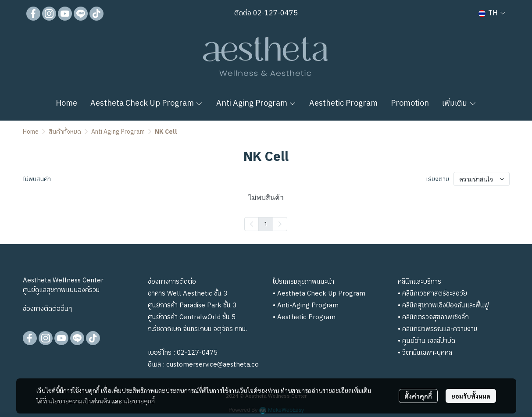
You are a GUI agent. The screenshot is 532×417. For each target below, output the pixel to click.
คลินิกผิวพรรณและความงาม (440, 329)
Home (31, 132)
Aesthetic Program (306, 317)
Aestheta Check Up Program (321, 294)
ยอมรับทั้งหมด (471, 396)
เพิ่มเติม (459, 103)
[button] (492, 13)
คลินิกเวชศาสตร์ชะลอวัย (435, 294)
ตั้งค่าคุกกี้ (418, 396)
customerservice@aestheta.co (212, 365)
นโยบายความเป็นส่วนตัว (79, 401)
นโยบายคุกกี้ (139, 401)
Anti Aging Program (118, 132)
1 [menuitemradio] (266, 224)
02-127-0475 (275, 13)
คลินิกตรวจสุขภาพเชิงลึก (436, 317)
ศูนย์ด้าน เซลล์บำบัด (429, 341)
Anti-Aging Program (308, 305)
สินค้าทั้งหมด (65, 132)
